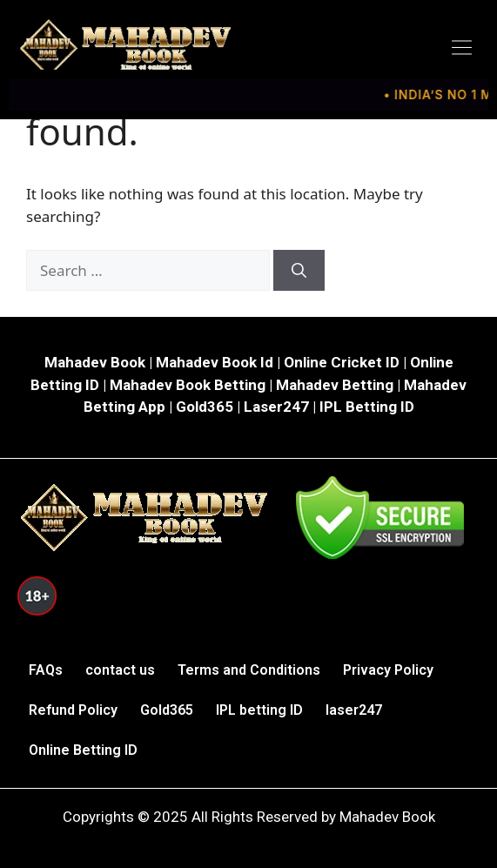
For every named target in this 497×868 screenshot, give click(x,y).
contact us (120, 670)
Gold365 (167, 710)
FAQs (46, 670)
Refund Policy (73, 710)
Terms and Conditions (249, 670)
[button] (462, 48)
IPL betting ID (259, 710)
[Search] (299, 271)
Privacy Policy (388, 670)
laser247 (354, 710)
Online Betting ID (83, 750)
